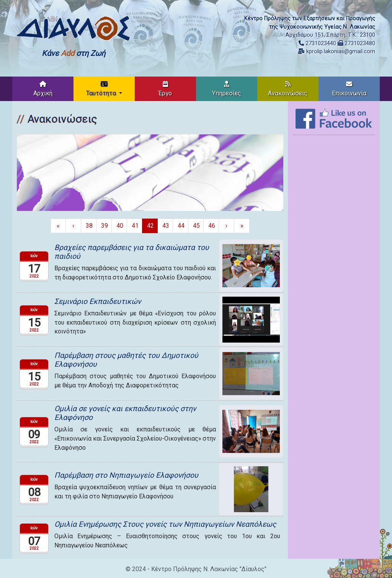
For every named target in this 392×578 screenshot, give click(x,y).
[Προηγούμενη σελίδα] (73, 226)
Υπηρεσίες (227, 89)
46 (212, 226)
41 (135, 226)
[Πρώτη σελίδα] (58, 226)
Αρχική (43, 89)
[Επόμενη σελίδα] (226, 226)
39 (105, 226)
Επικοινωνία (349, 89)
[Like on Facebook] (334, 118)
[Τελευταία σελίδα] (242, 226)
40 (120, 226)
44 (181, 226)
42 (150, 226)
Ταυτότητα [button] (102, 89)
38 (89, 226)
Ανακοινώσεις (288, 89)
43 (166, 226)
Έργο (165, 89)
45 (196, 226)
